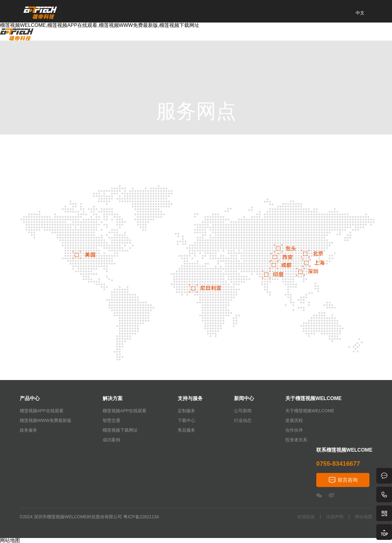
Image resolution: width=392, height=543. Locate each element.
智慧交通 (111, 420)
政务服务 (28, 430)
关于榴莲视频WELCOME (231, 37)
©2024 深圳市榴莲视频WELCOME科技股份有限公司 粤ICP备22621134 (89, 517)
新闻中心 (181, 37)
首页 (50, 37)
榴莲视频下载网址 (120, 430)
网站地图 (364, 517)
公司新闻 (243, 411)
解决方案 (110, 37)
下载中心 (186, 420)
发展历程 (294, 420)
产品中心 (78, 37)
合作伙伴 (294, 430)
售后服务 (186, 430)
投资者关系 (296, 440)
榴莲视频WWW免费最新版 (46, 420)
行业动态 (243, 420)
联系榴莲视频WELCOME (300, 37)
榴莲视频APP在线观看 (42, 411)
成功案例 (111, 440)
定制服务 (186, 411)
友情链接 (306, 517)
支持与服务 (145, 37)
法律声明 (335, 517)
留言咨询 (348, 480)
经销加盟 (350, 37)
